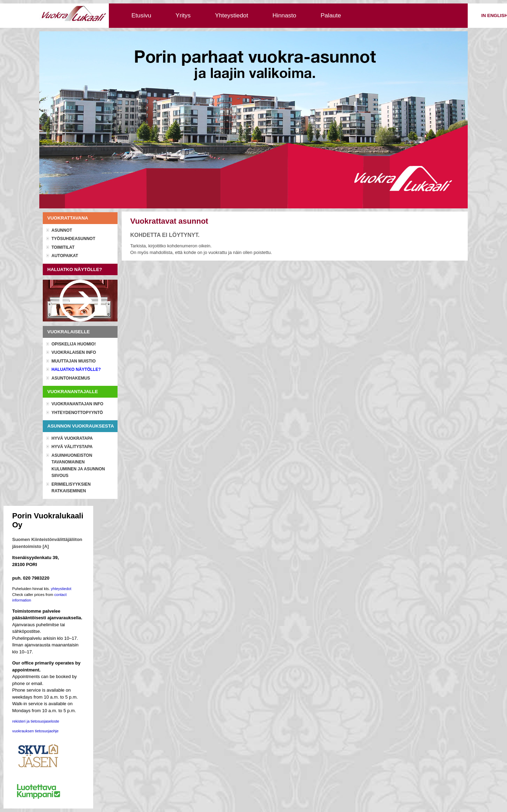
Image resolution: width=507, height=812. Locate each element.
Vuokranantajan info (77, 404)
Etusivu (141, 15)
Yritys (183, 15)
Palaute (331, 15)
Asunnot (62, 230)
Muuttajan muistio (74, 361)
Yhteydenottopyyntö (77, 413)
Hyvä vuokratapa (72, 438)
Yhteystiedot (231, 15)
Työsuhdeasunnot (73, 239)
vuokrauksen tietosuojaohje (35, 731)
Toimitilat (63, 247)
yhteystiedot (61, 589)
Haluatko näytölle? (76, 369)
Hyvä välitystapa (72, 447)
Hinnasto (284, 15)
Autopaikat (65, 256)
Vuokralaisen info (74, 352)
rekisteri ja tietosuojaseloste (36, 721)
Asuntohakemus (71, 378)
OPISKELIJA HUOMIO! (74, 344)
